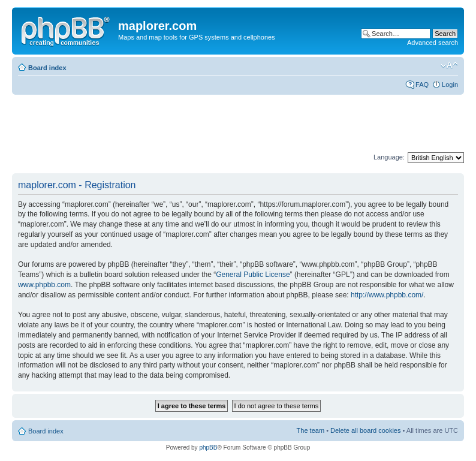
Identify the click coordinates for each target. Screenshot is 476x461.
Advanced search (433, 43)
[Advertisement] (230, 124)
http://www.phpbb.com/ (387, 295)
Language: (389, 157)
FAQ (422, 85)
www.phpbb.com (44, 285)
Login (450, 85)
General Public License (253, 275)
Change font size (449, 65)
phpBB (208, 448)
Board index (47, 68)
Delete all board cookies (365, 430)
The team (311, 430)
